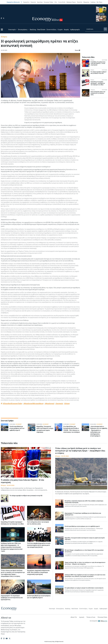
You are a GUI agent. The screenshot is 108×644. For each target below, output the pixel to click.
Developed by (98, 622)
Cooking (93, 2)
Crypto (60, 29)
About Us (72, 618)
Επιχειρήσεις (23, 29)
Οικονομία (12, 29)
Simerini (33, 2)
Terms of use (90, 618)
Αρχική (80, 618)
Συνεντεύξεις (51, 29)
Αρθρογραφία (75, 29)
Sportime (40, 2)
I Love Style (62, 2)
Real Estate (41, 29)
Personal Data (102, 618)
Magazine (86, 2)
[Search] (94, 29)
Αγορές (66, 29)
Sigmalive (26, 2)
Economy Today (49, 2)
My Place (99, 2)
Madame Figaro (71, 2)
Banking (33, 29)
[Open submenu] (17, 29)
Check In (80, 2)
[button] (2, 30)
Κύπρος (4, 37)
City (56, 2)
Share (78, 50)
